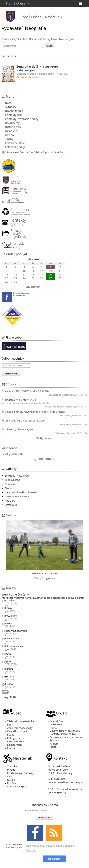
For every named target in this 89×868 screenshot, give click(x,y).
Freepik (22, 847)
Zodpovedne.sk (13, 480)
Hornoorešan (14, 745)
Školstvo (54, 740)
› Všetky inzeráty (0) (12, 454)
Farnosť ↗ (11, 131)
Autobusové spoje (17, 786)
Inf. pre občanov (14, 646)
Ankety (9, 623)
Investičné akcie (15, 143)
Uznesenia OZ (64, 416)
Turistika (12, 766)
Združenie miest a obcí (17, 476)
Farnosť (54, 744)
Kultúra (9, 669)
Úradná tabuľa (14, 111)
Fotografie (11, 616)
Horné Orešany (17, 3)
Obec (24, 17)
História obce (13, 127)
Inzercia (12, 448)
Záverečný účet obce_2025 (20, 429)
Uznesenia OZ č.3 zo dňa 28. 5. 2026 (25, 421)
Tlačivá (54, 728)
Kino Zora (10, 501)
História (9, 677)
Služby (9, 139)
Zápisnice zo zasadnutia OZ (62, 395)
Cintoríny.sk (11, 505)
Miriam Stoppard (26, 70)
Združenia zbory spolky (20, 728)
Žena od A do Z (27, 66)
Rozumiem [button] (54, 859)
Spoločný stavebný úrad (17, 496)
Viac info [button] (31, 850)
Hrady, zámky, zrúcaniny (20, 773)
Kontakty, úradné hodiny (63, 734)
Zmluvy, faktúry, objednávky (65, 731)
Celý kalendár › (33, 287)
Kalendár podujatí (16, 147)
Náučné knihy (46, 74)
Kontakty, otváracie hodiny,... (23, 119)
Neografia (62, 74)
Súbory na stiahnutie (16, 631)
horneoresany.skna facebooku (21, 294)
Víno (10, 776)
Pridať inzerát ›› (44, 459)
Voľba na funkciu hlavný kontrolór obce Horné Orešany (35, 412)
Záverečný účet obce (65, 433)
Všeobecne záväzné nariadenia (60, 407)
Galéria (9, 135)
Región (9, 684)
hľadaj (50, 46)
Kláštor (54, 747)
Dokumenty (12, 123)
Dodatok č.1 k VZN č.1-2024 (20, 400)
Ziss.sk (8, 488)
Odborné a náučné (26, 74)
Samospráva (12, 638)
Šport (8, 661)
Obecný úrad (57, 721)
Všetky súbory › (45, 438)
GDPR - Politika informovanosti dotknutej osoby (65, 791)
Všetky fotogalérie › (44, 578)
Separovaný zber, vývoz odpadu (67, 737)
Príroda (11, 770)
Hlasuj (5, 692)
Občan (36, 17)
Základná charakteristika (20, 721)
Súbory (11, 384)
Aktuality (10, 107)
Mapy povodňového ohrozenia (21, 492)
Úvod (8, 103)
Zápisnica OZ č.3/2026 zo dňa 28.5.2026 (27, 391)
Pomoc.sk (10, 484)
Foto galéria (14, 738)
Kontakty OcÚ (14, 115)
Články (8, 608)
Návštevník (53, 17)
